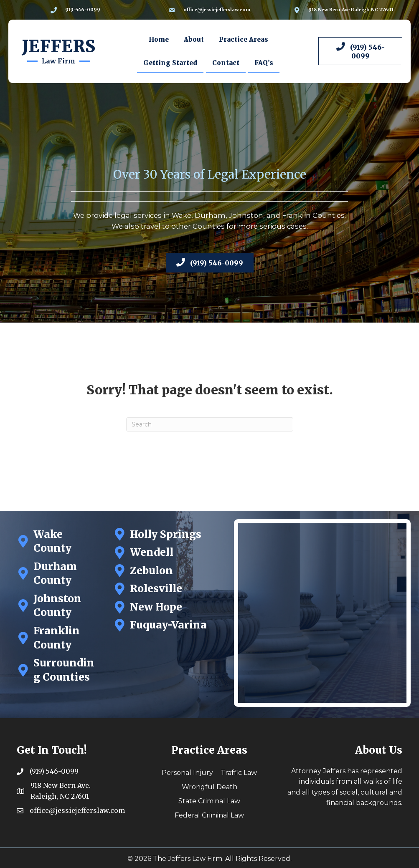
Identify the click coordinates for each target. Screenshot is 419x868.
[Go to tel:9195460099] (75, 10)
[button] (360, 51)
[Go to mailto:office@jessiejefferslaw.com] (209, 10)
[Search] (210, 424)
